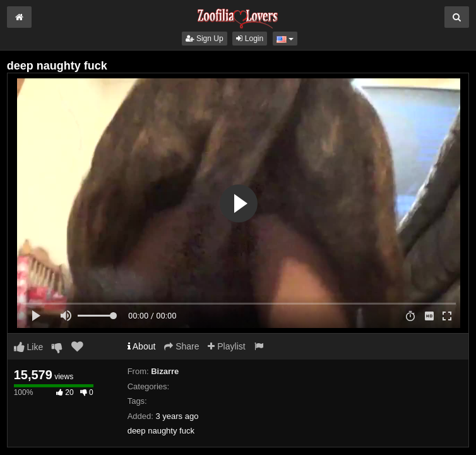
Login (250, 39)
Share (181, 346)
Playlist (226, 346)
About (142, 346)
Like (29, 347)
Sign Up (205, 39)
